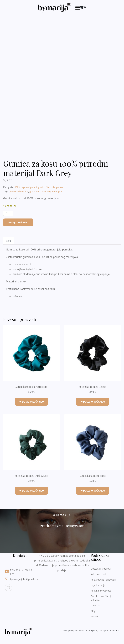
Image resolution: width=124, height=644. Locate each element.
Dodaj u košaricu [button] (33, 402)
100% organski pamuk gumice (30, 187)
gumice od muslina (19, 191)
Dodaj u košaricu (18, 222)
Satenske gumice (55, 187)
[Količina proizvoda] (8, 213)
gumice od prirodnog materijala (46, 191)
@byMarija (62, 515)
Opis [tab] (9, 241)
